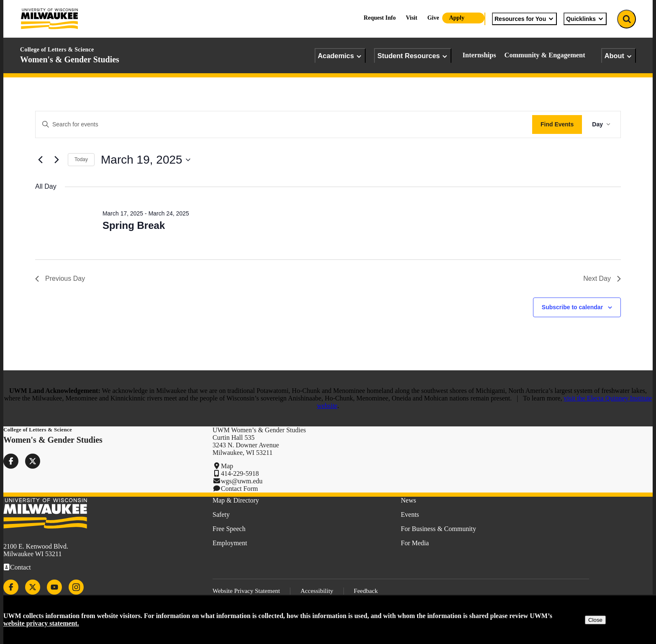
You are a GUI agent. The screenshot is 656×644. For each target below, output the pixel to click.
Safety (221, 514)
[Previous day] (40, 160)
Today (81, 159)
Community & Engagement (545, 55)
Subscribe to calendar (572, 307)
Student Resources (413, 56)
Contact (20, 567)
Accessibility (317, 591)
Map (227, 466)
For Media (415, 543)
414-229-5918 (240, 473)
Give (433, 18)
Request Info (380, 18)
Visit (411, 18)
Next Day (602, 278)
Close (595, 620)
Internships (479, 55)
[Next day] (56, 160)
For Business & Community (438, 529)
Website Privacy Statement (246, 591)
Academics (340, 56)
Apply (457, 18)
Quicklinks (585, 19)
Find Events (557, 124)
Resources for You (524, 19)
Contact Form (239, 489)
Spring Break (134, 225)
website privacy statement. (41, 623)
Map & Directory (236, 500)
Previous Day (60, 278)
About (619, 56)
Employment (230, 543)
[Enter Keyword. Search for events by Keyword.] (284, 124)
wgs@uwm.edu (242, 481)
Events (410, 514)
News (408, 500)
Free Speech (229, 529)
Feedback (366, 591)
